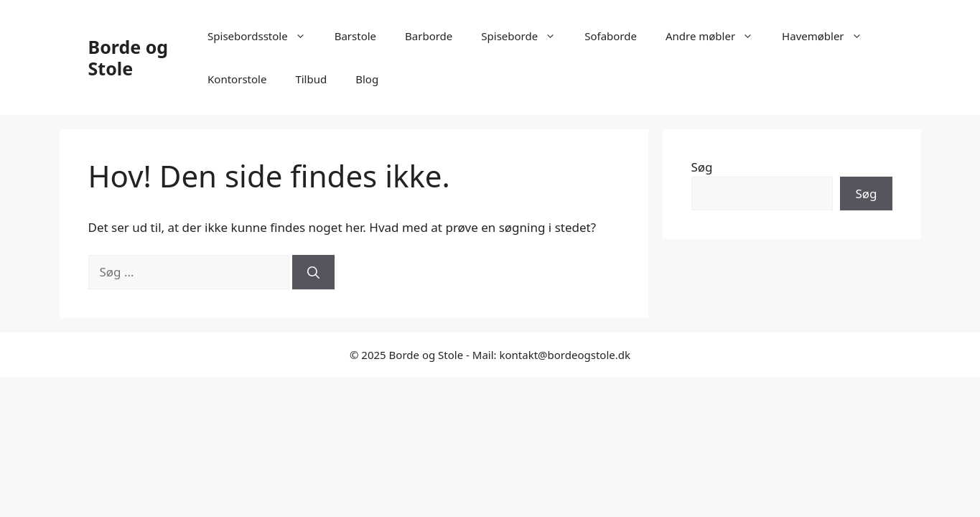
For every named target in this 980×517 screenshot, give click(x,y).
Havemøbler (829, 36)
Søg (702, 167)
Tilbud (311, 79)
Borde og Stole (129, 57)
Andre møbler (717, 36)
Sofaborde (611, 36)
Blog (367, 79)
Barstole (355, 36)
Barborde (429, 36)
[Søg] (313, 272)
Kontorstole (237, 79)
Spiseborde (526, 36)
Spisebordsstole (264, 36)
